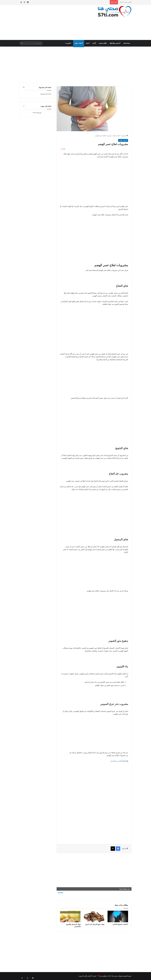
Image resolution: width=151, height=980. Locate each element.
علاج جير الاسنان (116, 761)
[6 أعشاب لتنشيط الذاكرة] (118, 916)
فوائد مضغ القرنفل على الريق (95, 924)
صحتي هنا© (114, 976)
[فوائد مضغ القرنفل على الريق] (94, 916)
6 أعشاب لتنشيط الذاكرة (120, 924)
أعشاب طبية (79, 43)
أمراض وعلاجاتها (115, 43)
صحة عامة (127, 43)
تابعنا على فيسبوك (46, 94)
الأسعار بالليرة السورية (85, 976)
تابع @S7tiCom (37, 113)
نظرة (95, 976)
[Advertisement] (56, 22)
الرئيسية (125, 136)
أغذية (94, 43)
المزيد (69, 43)
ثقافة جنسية (103, 43)
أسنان (88, 43)
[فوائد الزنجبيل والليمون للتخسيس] (70, 916)
